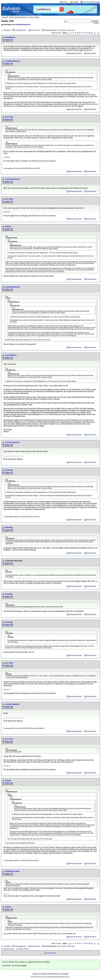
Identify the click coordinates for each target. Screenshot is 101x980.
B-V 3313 (9, 117)
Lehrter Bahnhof (12, 442)
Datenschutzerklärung (50, 974)
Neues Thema (35, 30)
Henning (9, 470)
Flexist (8, 227)
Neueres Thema (9, 949)
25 (58, 30)
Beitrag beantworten (75, 53)
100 (64, 30)
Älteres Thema (24, 949)
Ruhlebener (10, 37)
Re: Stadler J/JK (8, 40)
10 (89, 33)
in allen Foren (71, 30)
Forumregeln (64, 974)
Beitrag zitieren (91, 53)
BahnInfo (67, 977)
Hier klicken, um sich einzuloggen (14, 966)
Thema (31, 17)
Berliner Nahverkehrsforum (18, 17)
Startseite (5, 17)
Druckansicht (51, 953)
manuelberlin (11, 355)
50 (61, 30)
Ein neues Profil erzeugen (92, 2)
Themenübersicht (21, 30)
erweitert (96, 23)
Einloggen (75, 2)
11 (92, 33)
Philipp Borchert (12, 871)
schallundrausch (23, 24)
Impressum (37, 974)
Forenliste (7, 30)
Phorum (40, 977)
